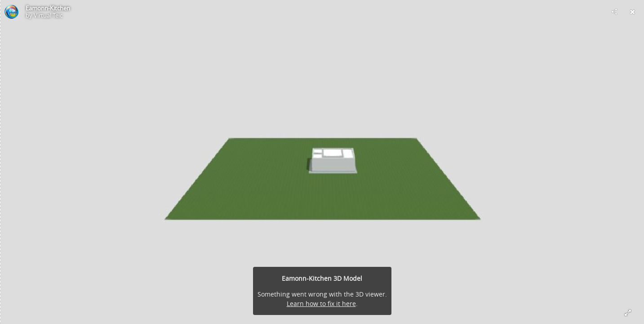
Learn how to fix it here (321, 304)
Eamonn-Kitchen (48, 8)
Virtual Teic (48, 15)
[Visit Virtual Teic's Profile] (12, 12)
